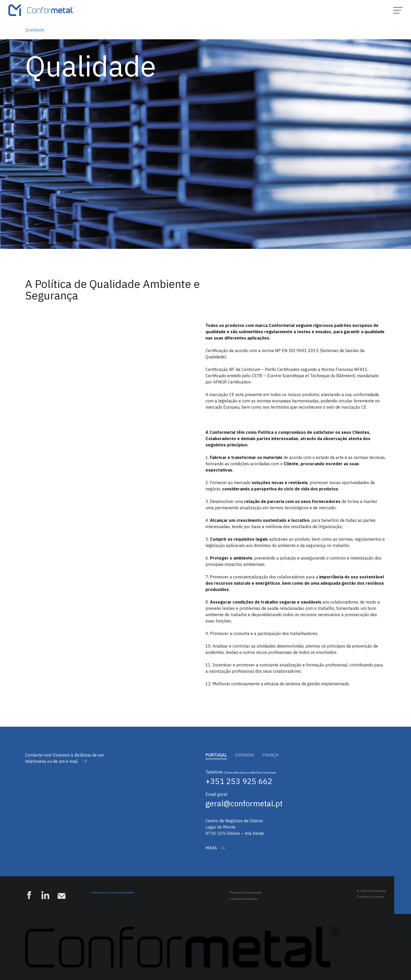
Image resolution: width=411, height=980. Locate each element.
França (271, 755)
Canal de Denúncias (244, 899)
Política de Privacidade (245, 892)
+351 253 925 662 (239, 781)
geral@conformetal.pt (244, 803)
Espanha (245, 755)
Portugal (216, 755)
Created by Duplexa (370, 897)
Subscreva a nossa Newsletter (112, 892)
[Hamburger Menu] (398, 10)
